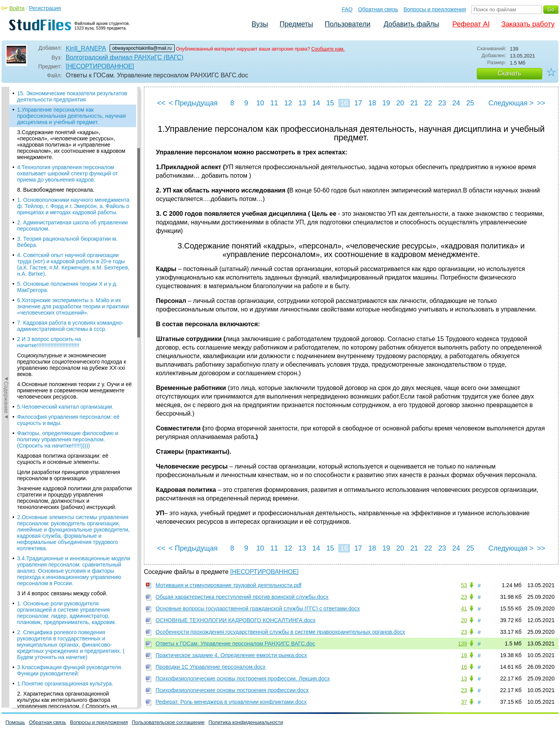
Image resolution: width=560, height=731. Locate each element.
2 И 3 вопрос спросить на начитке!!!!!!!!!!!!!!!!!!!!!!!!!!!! (49, 342)
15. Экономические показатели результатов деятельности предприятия (72, 96)
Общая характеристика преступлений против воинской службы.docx (242, 597)
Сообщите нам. (328, 49)
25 (470, 103)
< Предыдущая (193, 103)
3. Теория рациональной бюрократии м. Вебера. (67, 242)
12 (288, 103)
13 (302, 103)
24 (456, 103)
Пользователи (347, 24)
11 (274, 103)
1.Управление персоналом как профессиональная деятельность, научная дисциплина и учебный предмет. (71, 116)
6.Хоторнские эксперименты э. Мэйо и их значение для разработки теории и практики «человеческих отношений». (73, 306)
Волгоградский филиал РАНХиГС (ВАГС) (125, 57)
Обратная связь (378, 9)
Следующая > (511, 103)
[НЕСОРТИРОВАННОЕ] (100, 66)
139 (463, 644)
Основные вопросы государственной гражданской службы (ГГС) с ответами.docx (258, 609)
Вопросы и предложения (435, 9)
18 (372, 103)
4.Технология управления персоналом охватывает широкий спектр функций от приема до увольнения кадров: (67, 173)
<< (161, 103)
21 (414, 103)
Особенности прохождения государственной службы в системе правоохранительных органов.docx (280, 632)
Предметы (296, 24)
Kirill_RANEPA (86, 48)
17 (358, 103)
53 (464, 585)
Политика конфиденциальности (246, 722)
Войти (17, 8)
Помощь (15, 722)
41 (464, 609)
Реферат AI (471, 24)
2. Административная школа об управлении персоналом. (73, 226)
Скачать (509, 73)
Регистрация (45, 8)
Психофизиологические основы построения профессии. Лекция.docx (243, 679)
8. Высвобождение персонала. (56, 190)
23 (442, 103)
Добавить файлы (411, 24)
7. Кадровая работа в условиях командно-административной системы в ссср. (70, 326)
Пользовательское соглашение (168, 722)
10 (260, 103)
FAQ (347, 9)
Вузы (260, 24)
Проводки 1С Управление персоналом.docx (211, 667)
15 (330, 103)
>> (541, 103)
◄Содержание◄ (6, 223)
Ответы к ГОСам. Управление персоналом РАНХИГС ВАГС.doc (235, 644)
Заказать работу (528, 24)
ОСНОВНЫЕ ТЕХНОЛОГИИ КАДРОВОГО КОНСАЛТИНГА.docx (235, 620)
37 (464, 702)
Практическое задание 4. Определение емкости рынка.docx (231, 655)
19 (386, 103)
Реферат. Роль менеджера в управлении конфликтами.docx (231, 702)
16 (344, 103)
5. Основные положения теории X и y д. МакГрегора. (67, 287)
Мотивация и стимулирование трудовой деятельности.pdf (228, 585)
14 (316, 103)
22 (428, 103)
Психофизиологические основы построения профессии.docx (232, 690)
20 (400, 103)
